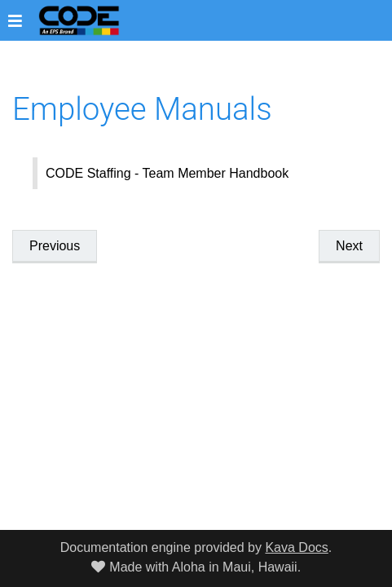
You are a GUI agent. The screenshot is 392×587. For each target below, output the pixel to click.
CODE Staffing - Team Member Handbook (167, 173)
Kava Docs (296, 547)
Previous (55, 246)
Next (349, 246)
